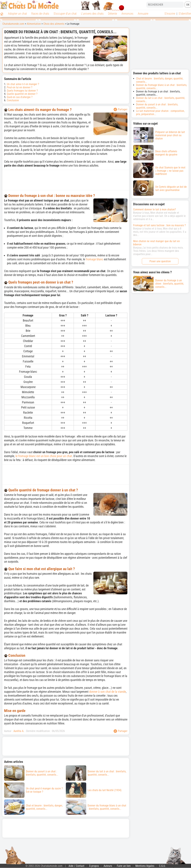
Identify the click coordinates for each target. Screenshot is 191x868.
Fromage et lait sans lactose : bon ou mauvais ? (159, 225)
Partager (121, 109)
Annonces (127, 14)
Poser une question (160, 261)
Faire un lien (124, 866)
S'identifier (185, 14)
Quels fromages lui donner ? (22, 91)
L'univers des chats (92, 14)
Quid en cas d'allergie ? (20, 97)
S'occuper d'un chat (65, 14)
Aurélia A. (19, 731)
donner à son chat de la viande (107, 692)
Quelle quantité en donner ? (22, 94)
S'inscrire (170, 14)
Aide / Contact (76, 866)
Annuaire (143, 14)
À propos (94, 866)
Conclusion (13, 100)
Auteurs (108, 866)
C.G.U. (162, 866)
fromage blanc (94, 259)
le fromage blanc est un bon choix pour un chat (44, 456)
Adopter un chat (17, 14)
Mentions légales (145, 866)
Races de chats (40, 14)
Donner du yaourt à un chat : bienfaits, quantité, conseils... (157, 106)
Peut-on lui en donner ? (20, 87)
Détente (113, 14)
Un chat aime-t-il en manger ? (23, 84)
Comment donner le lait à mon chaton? (155, 209)
